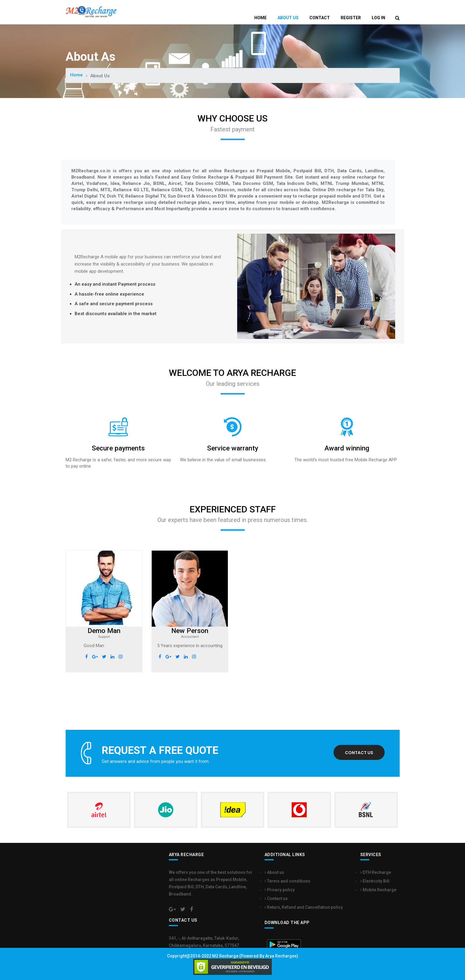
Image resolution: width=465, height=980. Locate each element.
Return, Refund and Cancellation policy (304, 907)
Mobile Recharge (378, 889)
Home (260, 18)
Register (351, 18)
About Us (288, 18)
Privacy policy (280, 889)
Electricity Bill (375, 881)
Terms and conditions (287, 881)
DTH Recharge (376, 872)
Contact (320, 18)
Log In (378, 18)
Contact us (359, 752)
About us (274, 872)
